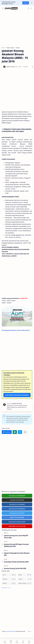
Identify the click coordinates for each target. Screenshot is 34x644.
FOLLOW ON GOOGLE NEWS (17, 522)
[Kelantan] (9, 579)
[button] (28, 8)
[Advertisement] (17, 29)
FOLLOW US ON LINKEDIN (17, 504)
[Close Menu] (32, 3)
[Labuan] (25, 579)
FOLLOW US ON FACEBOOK (17, 509)
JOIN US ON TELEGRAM (17, 517)
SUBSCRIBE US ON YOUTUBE (17, 526)
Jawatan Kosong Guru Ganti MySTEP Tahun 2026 (16, 537)
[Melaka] (9, 583)
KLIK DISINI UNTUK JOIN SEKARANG (17, 395)
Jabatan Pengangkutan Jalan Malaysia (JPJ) (17, 554)
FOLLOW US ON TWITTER (17, 513)
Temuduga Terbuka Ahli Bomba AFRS (16, 562)
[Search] (31, 8)
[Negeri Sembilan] (25, 583)
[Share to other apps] (25, 432)
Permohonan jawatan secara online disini (15, 330)
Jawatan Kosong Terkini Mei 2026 (15, 568)
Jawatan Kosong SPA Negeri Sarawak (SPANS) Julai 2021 (16, 545)
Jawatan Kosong (11, 631)
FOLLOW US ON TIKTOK (17, 500)
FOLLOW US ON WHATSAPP (17, 496)
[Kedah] (25, 575)
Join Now (26, 3)
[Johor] (9, 575)
